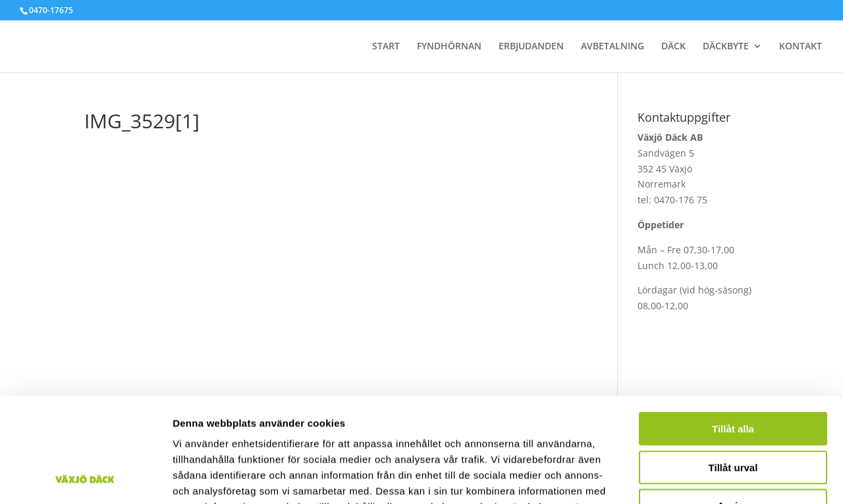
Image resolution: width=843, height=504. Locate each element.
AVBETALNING (612, 47)
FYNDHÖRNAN (449, 47)
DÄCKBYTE (726, 47)
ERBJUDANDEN (531, 47)
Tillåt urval (733, 369)
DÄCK (673, 47)
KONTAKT (801, 47)
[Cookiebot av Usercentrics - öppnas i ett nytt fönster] (85, 478)
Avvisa (733, 408)
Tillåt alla (733, 331)
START (386, 47)
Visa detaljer (716, 478)
